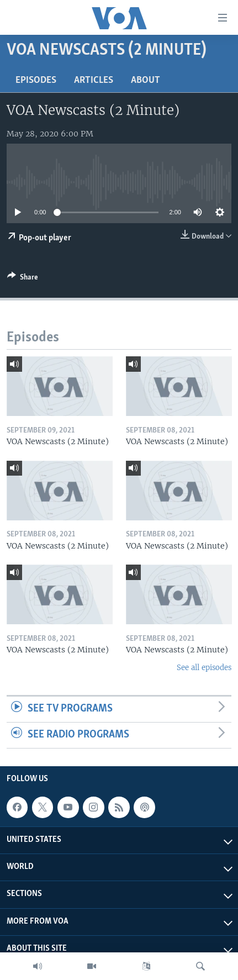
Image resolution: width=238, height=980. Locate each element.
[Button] (23, 279)
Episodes (36, 80)
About (146, 80)
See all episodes (204, 668)
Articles (94, 80)
